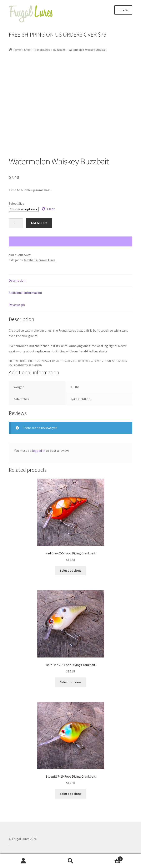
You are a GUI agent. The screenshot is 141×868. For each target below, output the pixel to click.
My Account (24, 861)
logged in (39, 451)
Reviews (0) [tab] (17, 305)
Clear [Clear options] (51, 209)
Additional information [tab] (25, 293)
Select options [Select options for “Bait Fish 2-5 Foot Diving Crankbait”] (70, 682)
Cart (108, 858)
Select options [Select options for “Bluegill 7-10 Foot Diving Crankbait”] (70, 794)
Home (17, 50)
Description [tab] (17, 280)
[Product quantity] (16, 223)
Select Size (16, 203)
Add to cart (39, 223)
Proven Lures (42, 50)
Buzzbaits (59, 50)
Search (71, 861)
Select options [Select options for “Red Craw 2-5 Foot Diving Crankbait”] (70, 570)
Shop (27, 50)
